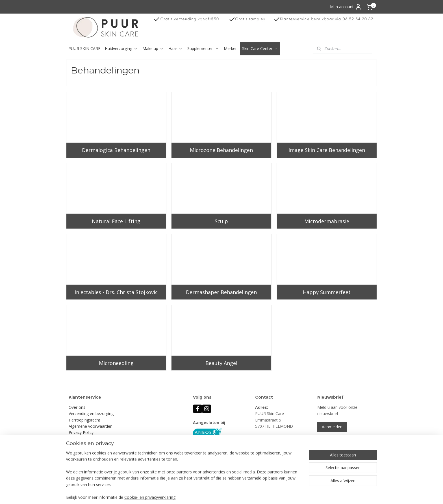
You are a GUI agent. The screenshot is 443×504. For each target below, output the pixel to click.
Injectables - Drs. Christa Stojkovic (116, 292)
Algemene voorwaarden (91, 426)
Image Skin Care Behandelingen (327, 150)
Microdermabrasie (327, 221)
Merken (231, 48)
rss (253, 494)
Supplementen (203, 48)
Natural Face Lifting (116, 221)
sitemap (241, 494)
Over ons (77, 407)
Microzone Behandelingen (221, 150)
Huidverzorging (121, 48)
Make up (153, 48)
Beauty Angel (221, 363)
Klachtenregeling (84, 439)
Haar (176, 48)
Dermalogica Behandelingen (116, 150)
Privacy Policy (81, 432)
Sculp (221, 221)
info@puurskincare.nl (280, 458)
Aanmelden (332, 427)
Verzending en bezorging (91, 413)
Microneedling (116, 363)
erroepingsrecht (86, 420)
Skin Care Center (260, 48)
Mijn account (346, 7)
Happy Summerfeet (327, 292)
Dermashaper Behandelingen (221, 292)
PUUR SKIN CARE (84, 48)
